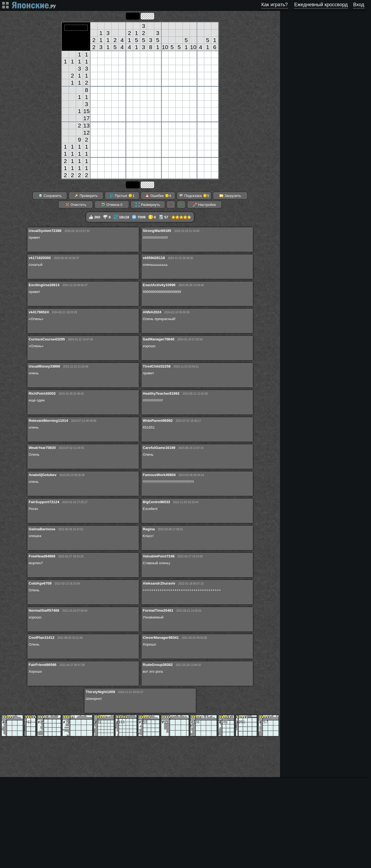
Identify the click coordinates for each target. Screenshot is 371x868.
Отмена (112, 205)
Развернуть (148, 205)
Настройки (204, 205)
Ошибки (158, 196)
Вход (359, 5)
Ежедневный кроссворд (321, 5)
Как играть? (274, 5)
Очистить (76, 205)
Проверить (86, 196)
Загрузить (230, 196)
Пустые (122, 196)
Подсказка (194, 196)
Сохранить (50, 196)
